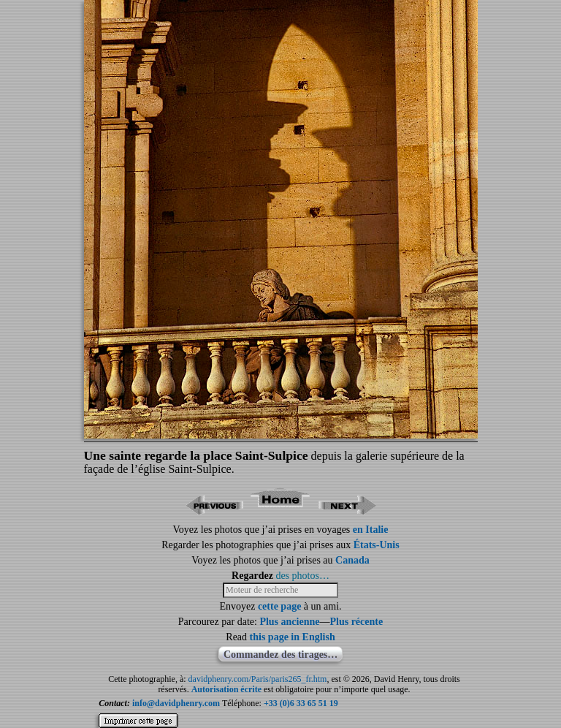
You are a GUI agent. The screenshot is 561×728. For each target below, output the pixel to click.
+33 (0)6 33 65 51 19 (301, 703)
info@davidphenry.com (176, 703)
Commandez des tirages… (280, 655)
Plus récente (356, 622)
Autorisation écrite (226, 689)
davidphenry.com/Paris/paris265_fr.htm (258, 679)
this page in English (293, 637)
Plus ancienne (289, 622)
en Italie (371, 530)
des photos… (302, 576)
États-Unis (377, 545)
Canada (352, 560)
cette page (279, 606)
